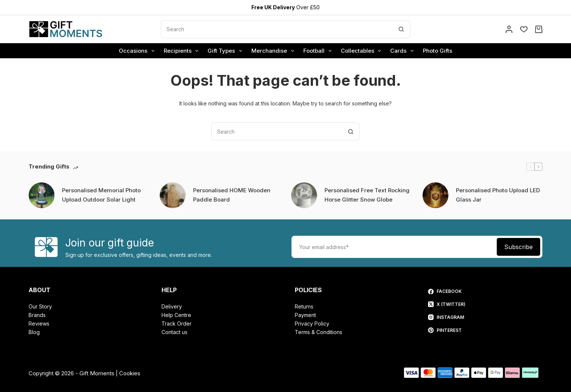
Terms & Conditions (319, 332)
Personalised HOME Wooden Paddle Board (232, 195)
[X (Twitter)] (447, 304)
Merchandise (274, 51)
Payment (305, 315)
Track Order (177, 324)
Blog (34, 332)
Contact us (174, 332)
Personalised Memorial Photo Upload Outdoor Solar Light (101, 195)
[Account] (509, 29)
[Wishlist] (524, 29)
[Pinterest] (447, 330)
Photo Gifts (438, 51)
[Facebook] (447, 291)
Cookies (130, 373)
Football (319, 51)
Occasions (138, 51)
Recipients (183, 51)
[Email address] (393, 247)
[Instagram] (447, 317)
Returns (304, 306)
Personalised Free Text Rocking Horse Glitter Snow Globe (367, 195)
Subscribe (518, 247)
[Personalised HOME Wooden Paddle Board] (173, 195)
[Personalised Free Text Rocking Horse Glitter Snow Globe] (304, 195)
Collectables (363, 51)
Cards (403, 51)
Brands (37, 315)
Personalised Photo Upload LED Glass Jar (498, 195)
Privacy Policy (312, 324)
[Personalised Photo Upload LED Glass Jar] (435, 195)
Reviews (39, 324)
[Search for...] (277, 29)
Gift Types (226, 51)
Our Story (40, 306)
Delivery (172, 306)
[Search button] (401, 29)
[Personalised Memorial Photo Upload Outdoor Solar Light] (42, 195)
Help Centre (176, 315)
